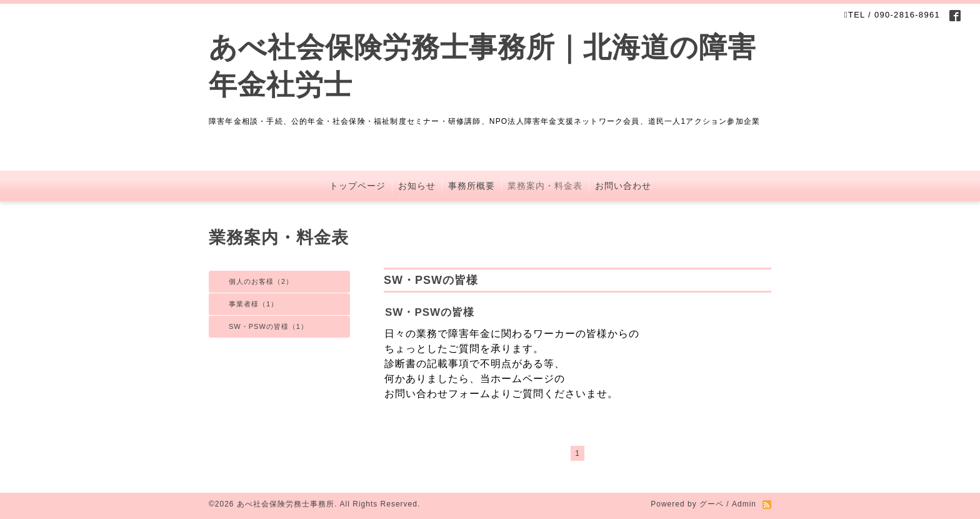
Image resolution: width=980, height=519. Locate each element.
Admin (744, 504)
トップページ (357, 186)
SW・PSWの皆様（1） (268, 326)
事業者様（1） (253, 304)
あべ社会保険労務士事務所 (286, 504)
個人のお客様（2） (261, 281)
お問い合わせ (623, 186)
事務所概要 (472, 186)
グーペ (712, 504)
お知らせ (417, 186)
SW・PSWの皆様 (430, 312)
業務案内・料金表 (545, 186)
